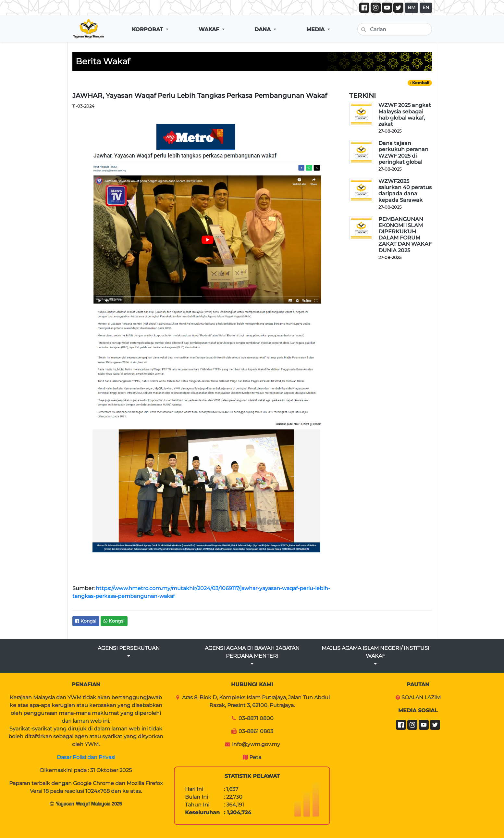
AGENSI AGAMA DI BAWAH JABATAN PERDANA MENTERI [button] (252, 656)
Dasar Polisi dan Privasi (86, 757)
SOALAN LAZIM (421, 697)
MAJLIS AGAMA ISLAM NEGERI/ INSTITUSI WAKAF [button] (375, 656)
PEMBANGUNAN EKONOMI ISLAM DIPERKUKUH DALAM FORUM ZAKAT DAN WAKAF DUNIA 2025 (405, 235)
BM (412, 7)
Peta (255, 757)
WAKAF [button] (210, 29)
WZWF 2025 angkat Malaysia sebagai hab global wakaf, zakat (405, 115)
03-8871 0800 (256, 718)
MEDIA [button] (316, 29)
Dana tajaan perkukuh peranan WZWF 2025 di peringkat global (403, 153)
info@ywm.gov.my (256, 744)
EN (426, 7)
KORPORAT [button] (148, 29)
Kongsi (86, 621)
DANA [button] (263, 29)
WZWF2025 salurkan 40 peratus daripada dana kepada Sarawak (405, 191)
